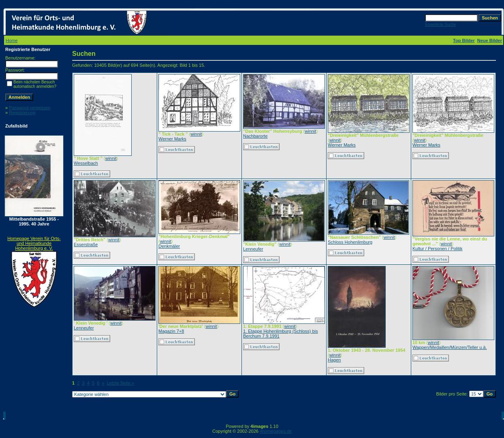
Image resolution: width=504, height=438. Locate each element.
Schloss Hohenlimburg (350, 242)
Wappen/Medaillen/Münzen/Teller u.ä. (450, 347)
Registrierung (22, 113)
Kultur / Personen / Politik (438, 249)
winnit (111, 158)
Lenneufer (253, 249)
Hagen (334, 360)
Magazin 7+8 (171, 331)
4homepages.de (276, 431)
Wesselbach (86, 163)
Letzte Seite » (121, 383)
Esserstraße (86, 245)
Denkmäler (169, 246)
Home (12, 40)
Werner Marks (172, 139)
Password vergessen (30, 108)
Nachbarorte (255, 136)
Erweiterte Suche (440, 24)
